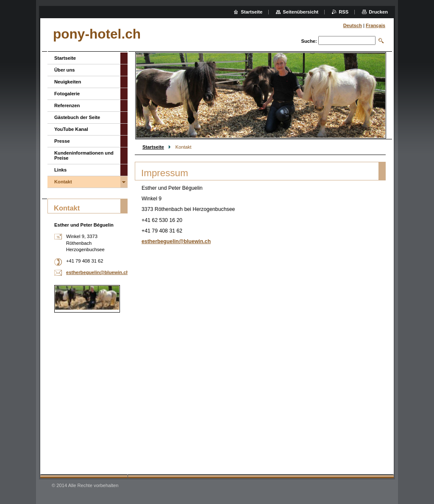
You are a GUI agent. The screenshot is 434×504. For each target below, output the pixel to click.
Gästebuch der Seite (77, 117)
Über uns (65, 70)
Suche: (309, 41)
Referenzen (67, 105)
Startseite (153, 147)
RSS (344, 12)
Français (376, 25)
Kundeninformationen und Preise (84, 155)
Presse (62, 141)
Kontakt (63, 182)
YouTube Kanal (71, 129)
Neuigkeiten (68, 82)
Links (60, 170)
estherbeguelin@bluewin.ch (176, 241)
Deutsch (353, 25)
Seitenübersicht (300, 12)
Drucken (378, 12)
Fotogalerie (67, 94)
